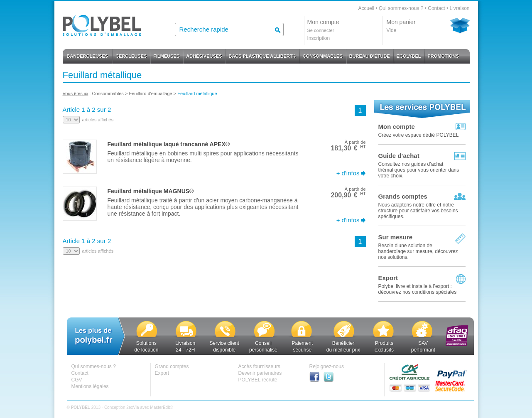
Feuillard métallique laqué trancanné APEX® (169, 144)
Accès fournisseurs (259, 366)
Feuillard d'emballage (150, 93)
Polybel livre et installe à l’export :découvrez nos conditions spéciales (418, 289)
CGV (77, 380)
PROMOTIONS (443, 56)
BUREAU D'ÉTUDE (370, 56)
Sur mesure (396, 237)
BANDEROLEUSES (88, 56)
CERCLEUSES (131, 56)
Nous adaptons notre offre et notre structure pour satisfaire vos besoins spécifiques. (418, 211)
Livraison (459, 8)
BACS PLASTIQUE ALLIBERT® (262, 56)
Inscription (319, 38)
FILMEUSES (166, 56)
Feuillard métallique (197, 93)
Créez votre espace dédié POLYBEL (419, 135)
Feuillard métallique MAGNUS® (151, 191)
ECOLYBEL (409, 56)
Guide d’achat (399, 156)
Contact (436, 8)
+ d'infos (348, 173)
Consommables (108, 93)
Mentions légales (90, 386)
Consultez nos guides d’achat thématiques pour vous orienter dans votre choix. (419, 170)
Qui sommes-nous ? (401, 8)
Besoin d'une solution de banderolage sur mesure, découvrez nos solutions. (418, 251)
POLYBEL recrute (258, 380)
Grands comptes (403, 196)
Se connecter (321, 30)
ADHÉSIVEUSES (204, 56)
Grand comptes (172, 366)
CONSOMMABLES (323, 56)
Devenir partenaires (260, 373)
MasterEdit (160, 407)
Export (388, 278)
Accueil (366, 8)
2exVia (132, 407)
